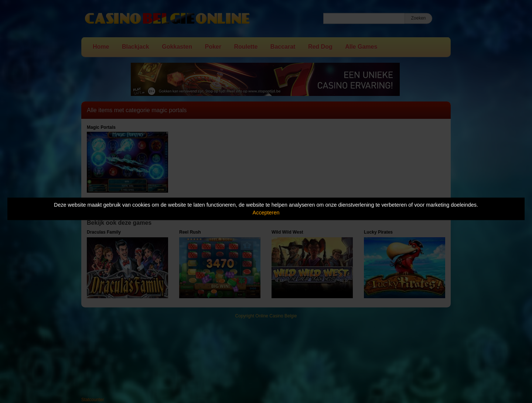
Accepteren (266, 213)
